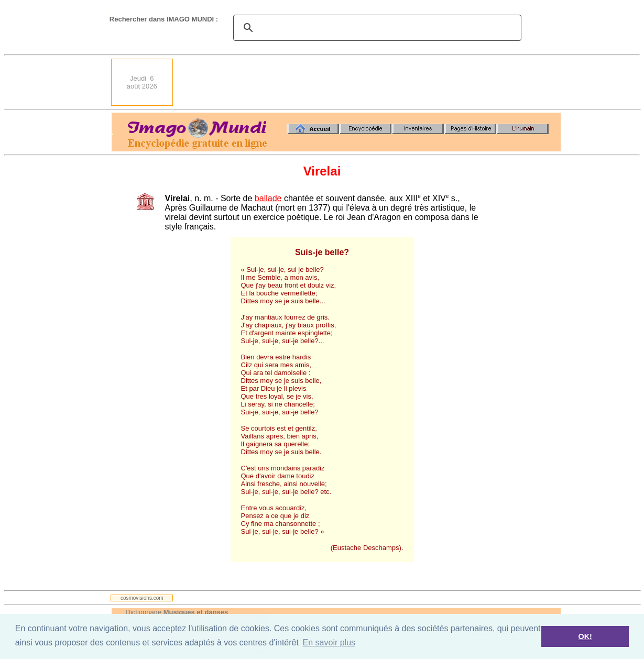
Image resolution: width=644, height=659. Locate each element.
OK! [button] (585, 636)
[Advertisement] (370, 82)
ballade (268, 198)
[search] (376, 28)
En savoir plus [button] (329, 642)
